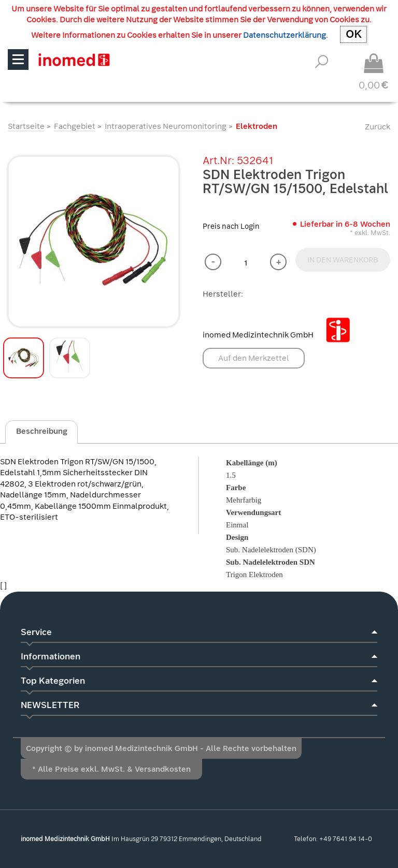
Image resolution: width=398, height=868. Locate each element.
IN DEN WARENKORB (343, 260)
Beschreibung (42, 431)
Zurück (378, 127)
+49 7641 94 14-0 (346, 839)
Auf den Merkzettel (254, 358)
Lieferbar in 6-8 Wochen (345, 224)
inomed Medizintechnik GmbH (280, 335)
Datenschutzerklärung (285, 35)
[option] (94, 241)
